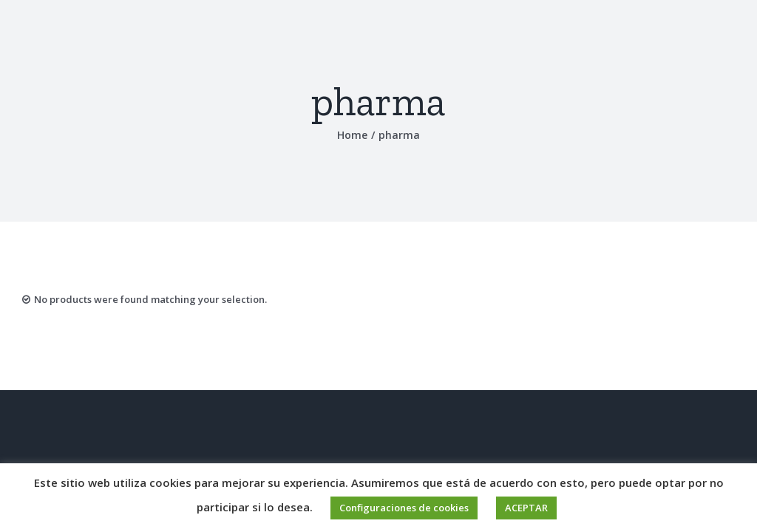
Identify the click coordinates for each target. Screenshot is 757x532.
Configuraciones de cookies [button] (404, 508)
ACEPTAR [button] (526, 508)
